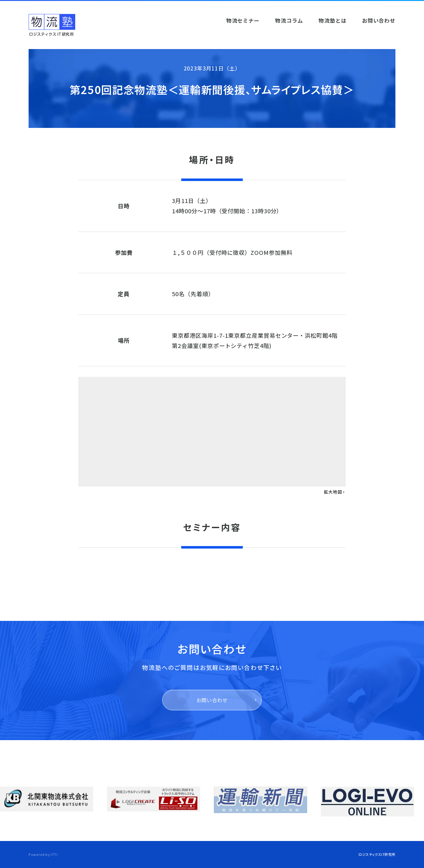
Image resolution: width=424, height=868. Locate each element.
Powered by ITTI (43, 854)
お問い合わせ (212, 700)
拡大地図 (335, 492)
